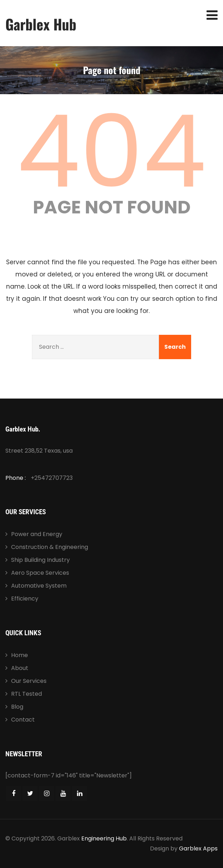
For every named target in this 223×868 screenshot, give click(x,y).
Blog (17, 707)
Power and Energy (37, 534)
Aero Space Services (40, 573)
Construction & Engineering (50, 547)
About (20, 668)
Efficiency (25, 599)
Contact (23, 720)
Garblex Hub (41, 24)
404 (112, 151)
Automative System (39, 586)
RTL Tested (26, 694)
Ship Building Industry (40, 560)
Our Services (29, 681)
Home (20, 655)
